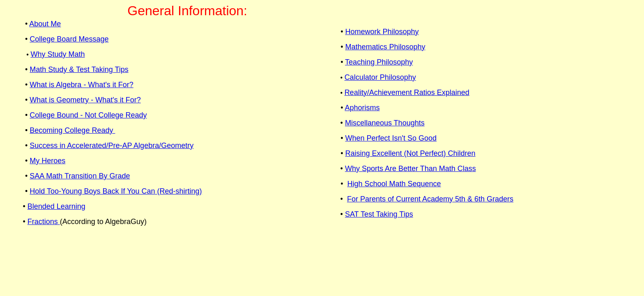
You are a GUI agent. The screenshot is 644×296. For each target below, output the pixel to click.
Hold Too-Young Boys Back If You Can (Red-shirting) (116, 191)
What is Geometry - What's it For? (85, 100)
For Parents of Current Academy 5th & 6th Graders (430, 199)
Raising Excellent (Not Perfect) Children (410, 153)
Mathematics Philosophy (385, 47)
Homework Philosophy (382, 32)
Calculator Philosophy (380, 77)
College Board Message (69, 39)
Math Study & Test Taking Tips (79, 69)
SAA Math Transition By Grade (80, 176)
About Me (45, 24)
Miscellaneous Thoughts (385, 123)
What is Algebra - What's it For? (82, 85)
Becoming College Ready (72, 130)
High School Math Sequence (394, 184)
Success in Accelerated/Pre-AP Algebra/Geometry (112, 146)
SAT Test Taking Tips (379, 214)
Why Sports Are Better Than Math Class (411, 169)
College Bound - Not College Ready (88, 115)
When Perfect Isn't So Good (391, 138)
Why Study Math (57, 54)
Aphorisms (362, 108)
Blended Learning (56, 206)
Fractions (44, 222)
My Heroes (47, 161)
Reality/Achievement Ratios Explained (407, 92)
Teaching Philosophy (379, 62)
